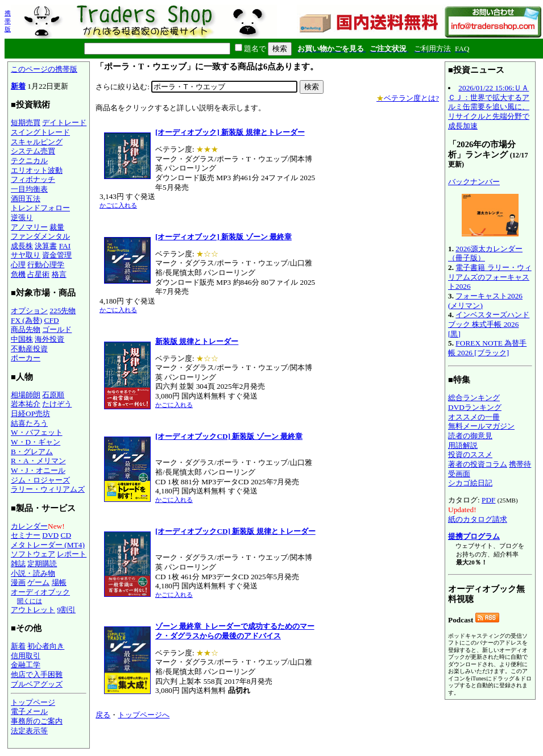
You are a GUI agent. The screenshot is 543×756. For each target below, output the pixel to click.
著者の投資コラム (478, 464)
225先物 (63, 311)
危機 (18, 274)
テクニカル (29, 161)
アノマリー (29, 227)
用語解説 (463, 445)
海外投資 (49, 339)
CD (66, 535)
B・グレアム (32, 452)
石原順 (53, 395)
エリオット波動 (37, 170)
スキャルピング (37, 142)
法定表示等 (29, 731)
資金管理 (57, 255)
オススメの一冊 (474, 417)
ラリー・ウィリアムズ (48, 489)
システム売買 (33, 151)
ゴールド (57, 329)
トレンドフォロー (40, 208)
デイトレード (64, 122)
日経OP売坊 (30, 414)
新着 (18, 86)
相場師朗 (26, 395)
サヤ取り (26, 255)
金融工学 (26, 665)
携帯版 (8, 21)
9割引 (66, 610)
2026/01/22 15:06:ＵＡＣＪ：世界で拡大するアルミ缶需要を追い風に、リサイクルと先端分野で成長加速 (489, 107)
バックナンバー (474, 182)
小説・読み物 (33, 573)
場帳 (59, 582)
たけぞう (57, 404)
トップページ (33, 702)
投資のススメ (470, 454)
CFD (52, 320)
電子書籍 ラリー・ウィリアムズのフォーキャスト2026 (490, 277)
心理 (18, 265)
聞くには (30, 601)
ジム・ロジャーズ (40, 480)
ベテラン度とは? (408, 98)
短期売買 (26, 122)
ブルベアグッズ (37, 684)
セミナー (26, 535)
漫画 (18, 582)
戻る (103, 715)
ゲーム (38, 582)
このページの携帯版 (44, 69)
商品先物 (26, 329)
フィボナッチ (33, 179)
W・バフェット (37, 432)
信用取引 (26, 656)
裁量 (57, 227)
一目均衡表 (29, 189)
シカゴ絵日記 (470, 483)
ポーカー (26, 358)
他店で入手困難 (37, 674)
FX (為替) (26, 320)
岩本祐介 (26, 404)
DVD (50, 535)
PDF (488, 500)
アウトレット (33, 610)
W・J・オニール (38, 470)
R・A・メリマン (38, 461)
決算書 (46, 246)
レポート (72, 554)
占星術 (38, 274)
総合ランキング (474, 398)
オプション (29, 311)
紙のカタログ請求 (478, 519)
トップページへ (144, 715)
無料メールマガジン (481, 426)
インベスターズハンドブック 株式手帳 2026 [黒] (489, 324)
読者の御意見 (470, 436)
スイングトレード (40, 132)
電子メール (29, 711)
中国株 (22, 339)
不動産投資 (29, 349)
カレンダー (29, 526)
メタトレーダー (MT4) (48, 545)
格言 (59, 274)
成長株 (22, 246)
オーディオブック (40, 592)
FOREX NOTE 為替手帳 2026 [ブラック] (487, 348)
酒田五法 (26, 199)
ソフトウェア (33, 554)
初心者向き (46, 646)
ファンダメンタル (40, 236)
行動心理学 (46, 265)
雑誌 (18, 564)
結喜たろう (29, 423)
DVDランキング (475, 407)
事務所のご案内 (37, 721)
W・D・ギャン (36, 442)
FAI (65, 246)
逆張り (22, 217)
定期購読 (42, 564)
